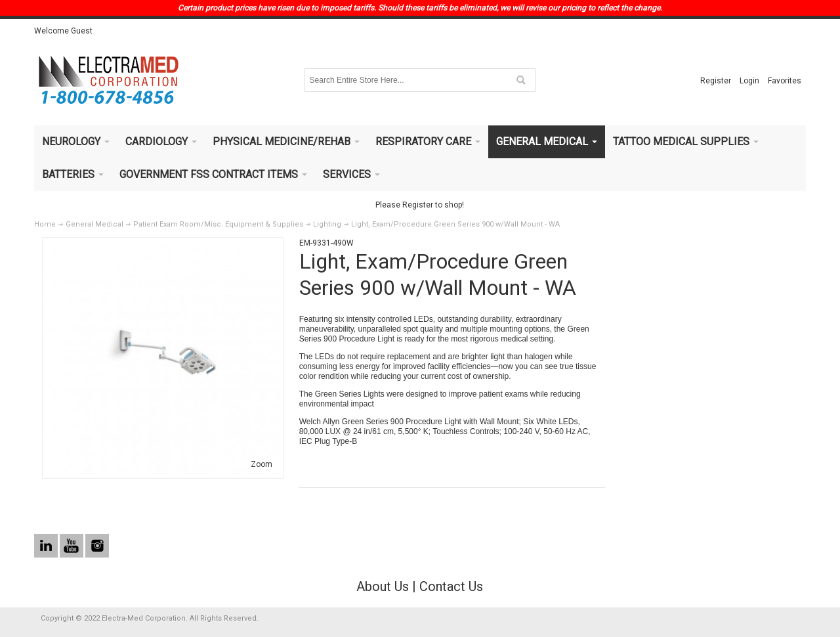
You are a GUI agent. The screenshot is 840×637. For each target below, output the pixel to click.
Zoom (262, 464)
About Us (383, 586)
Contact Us (451, 586)
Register (716, 81)
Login (749, 81)
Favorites (785, 81)
